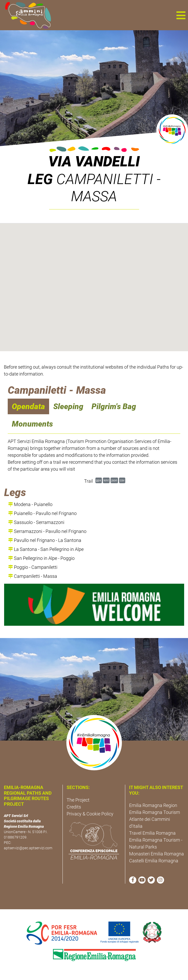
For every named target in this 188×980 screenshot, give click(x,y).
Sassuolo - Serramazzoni (36, 522)
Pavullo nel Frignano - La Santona (45, 540)
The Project (78, 800)
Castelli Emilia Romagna (154, 861)
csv (122, 480)
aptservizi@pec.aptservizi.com (28, 848)
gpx (99, 480)
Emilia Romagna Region (153, 805)
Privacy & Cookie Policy (90, 814)
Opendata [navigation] (28, 406)
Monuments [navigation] (32, 424)
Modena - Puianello (30, 504)
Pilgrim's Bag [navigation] (114, 406)
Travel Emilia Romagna (152, 833)
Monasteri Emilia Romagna (156, 854)
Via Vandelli (94, 161)
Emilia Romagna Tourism (155, 812)
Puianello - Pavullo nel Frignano (42, 513)
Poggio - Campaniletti (33, 567)
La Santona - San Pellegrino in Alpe (46, 549)
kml (106, 480)
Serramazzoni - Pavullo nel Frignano (47, 531)
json (114, 480)
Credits (74, 807)
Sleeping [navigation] (68, 406)
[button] (181, 15)
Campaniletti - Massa (33, 576)
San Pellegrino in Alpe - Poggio (41, 558)
